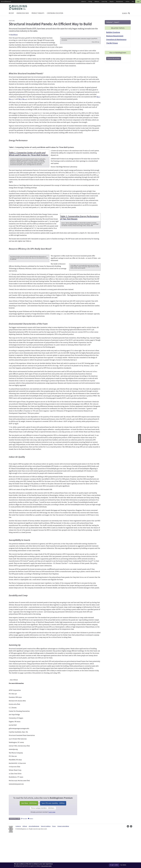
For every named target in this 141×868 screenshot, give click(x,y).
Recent (11, 13)
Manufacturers (120, 2)
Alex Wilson (14, 35)
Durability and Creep (18, 628)
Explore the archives (114, 59)
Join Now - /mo (29, 836)
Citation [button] (31, 851)
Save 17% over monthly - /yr (53, 836)
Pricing (90, 2)
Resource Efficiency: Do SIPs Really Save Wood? (30, 272)
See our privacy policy (46, 866)
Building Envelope (113, 32)
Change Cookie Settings (63, 859)
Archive (127, 2)
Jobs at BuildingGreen (34, 859)
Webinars (97, 2)
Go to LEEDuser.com (6, 2)
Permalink (24, 851)
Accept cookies (114, 865)
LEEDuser (25, 859)
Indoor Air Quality (17, 490)
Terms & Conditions (46, 859)
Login (138, 2)
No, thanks (123, 865)
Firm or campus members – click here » (43, 841)
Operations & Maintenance (116, 39)
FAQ (133, 2)
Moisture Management (115, 36)
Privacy (54, 859)
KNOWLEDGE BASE (23, 13)
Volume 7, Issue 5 (113, 22)
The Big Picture (112, 43)
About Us (84, 2)
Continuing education (55, 13)
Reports (112, 2)
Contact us (18, 859)
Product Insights (38, 13)
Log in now (52, 845)
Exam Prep (104, 2)
